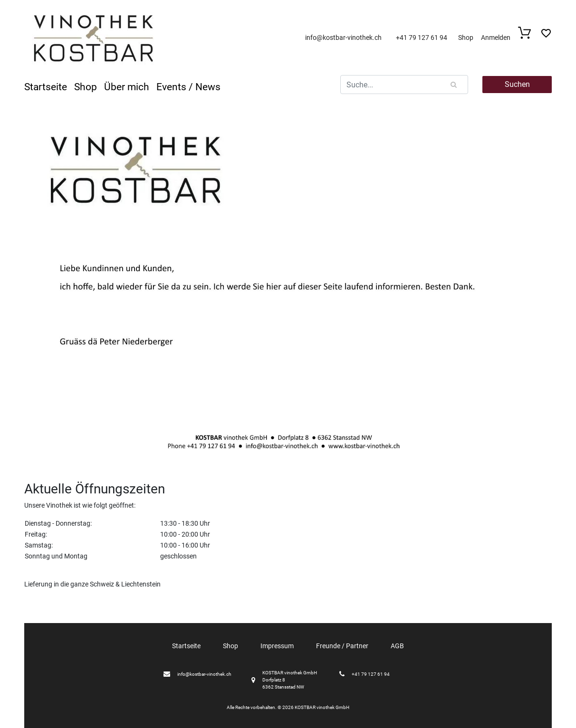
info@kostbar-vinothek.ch (343, 38)
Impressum (277, 646)
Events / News (188, 87)
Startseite (46, 87)
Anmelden (496, 38)
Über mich (127, 87)
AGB (397, 646)
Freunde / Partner (342, 646)
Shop (466, 38)
